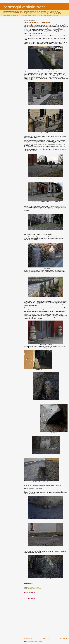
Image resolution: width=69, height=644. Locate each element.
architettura (30, 588)
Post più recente (28, 639)
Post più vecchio (64, 639)
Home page (46, 639)
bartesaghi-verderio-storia (24, 7)
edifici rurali (35, 588)
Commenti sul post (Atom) (35, 642)
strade (39, 588)
